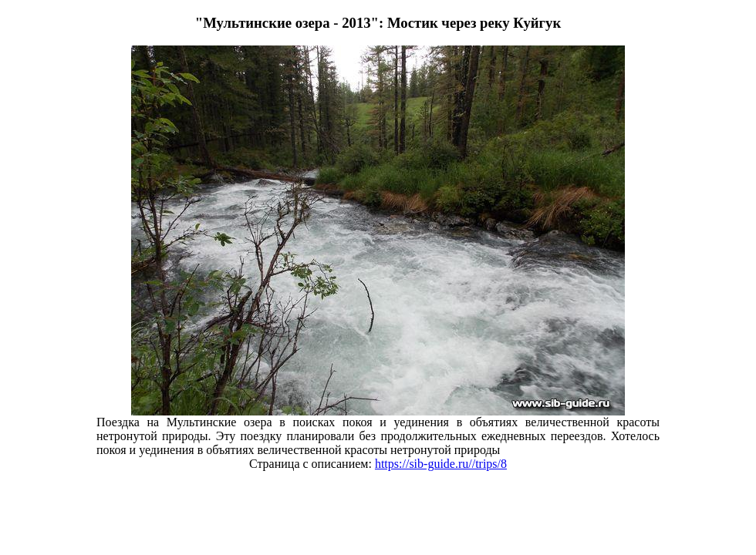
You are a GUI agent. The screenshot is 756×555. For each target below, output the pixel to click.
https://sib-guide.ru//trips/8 (441, 464)
